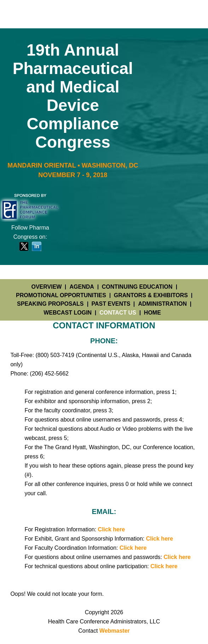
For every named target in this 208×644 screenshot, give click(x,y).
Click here (111, 529)
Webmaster (115, 631)
